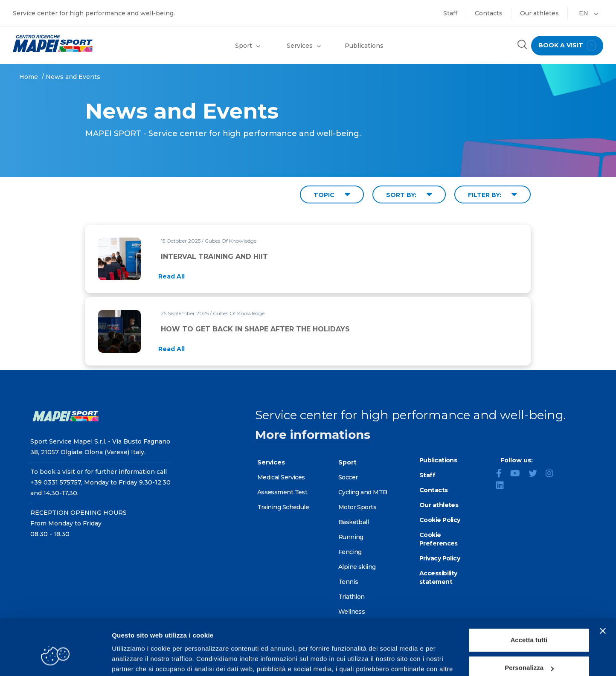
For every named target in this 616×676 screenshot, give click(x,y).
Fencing (350, 552)
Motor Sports (357, 507)
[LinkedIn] (503, 486)
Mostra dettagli (135, 659)
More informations (313, 435)
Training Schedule (283, 507)
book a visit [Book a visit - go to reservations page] (567, 46)
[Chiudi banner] (603, 587)
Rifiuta (529, 652)
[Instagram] (553, 474)
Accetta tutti (529, 596)
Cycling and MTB (363, 492)
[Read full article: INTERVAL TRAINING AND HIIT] (171, 276)
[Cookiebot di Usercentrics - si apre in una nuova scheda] (55, 659)
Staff (450, 13)
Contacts (489, 13)
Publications (364, 46)
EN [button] (588, 13)
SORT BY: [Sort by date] (409, 194)
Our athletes (539, 13)
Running (351, 537)
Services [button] (304, 46)
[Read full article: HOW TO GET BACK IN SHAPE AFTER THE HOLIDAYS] (171, 349)
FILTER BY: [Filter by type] (493, 194)
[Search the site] (522, 45)
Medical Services (281, 477)
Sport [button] (248, 46)
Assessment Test (282, 492)
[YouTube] (519, 474)
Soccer (348, 477)
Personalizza (529, 624)
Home (29, 77)
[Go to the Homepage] (77, 44)
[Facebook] (502, 474)
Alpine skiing (357, 567)
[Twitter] (536, 474)
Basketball (353, 522)
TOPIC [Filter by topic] (332, 194)
